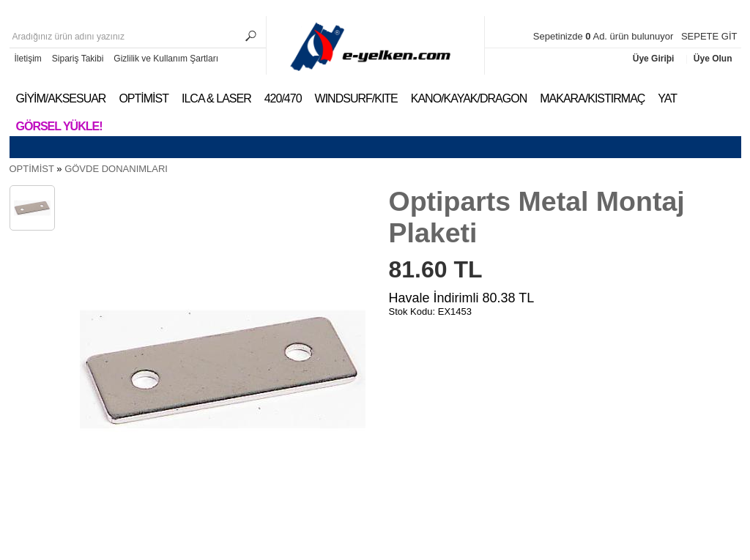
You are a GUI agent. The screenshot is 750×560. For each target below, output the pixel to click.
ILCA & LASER (216, 98)
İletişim (28, 59)
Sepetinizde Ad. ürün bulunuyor (605, 36)
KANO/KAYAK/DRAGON (469, 98)
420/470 (283, 98)
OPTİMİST (144, 98)
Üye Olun (713, 59)
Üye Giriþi (655, 59)
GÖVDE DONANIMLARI (116, 169)
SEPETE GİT (709, 36)
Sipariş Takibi (78, 59)
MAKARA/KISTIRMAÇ (592, 98)
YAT (667, 98)
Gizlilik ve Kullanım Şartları (166, 59)
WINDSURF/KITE (356, 98)
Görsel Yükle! (59, 126)
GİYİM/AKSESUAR (61, 98)
